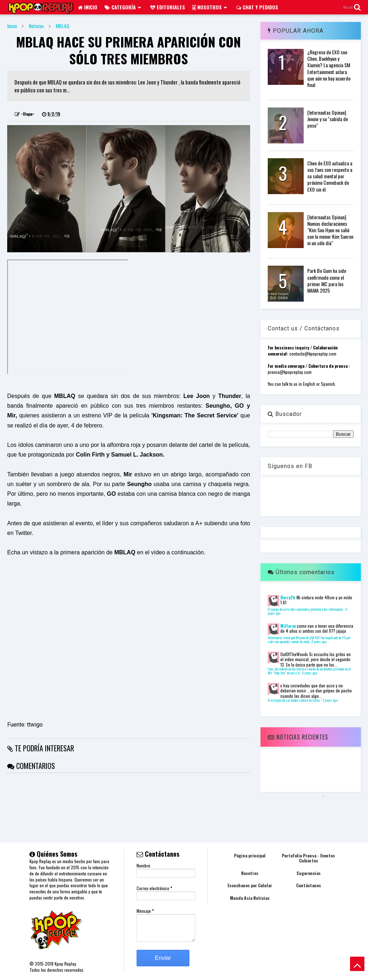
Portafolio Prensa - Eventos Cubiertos (308, 858)
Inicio (88, 7)
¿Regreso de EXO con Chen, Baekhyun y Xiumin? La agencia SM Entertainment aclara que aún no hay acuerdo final (329, 68)
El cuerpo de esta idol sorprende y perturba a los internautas (305, 609)
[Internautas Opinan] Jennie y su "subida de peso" (328, 119)
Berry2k (288, 597)
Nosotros (210, 7)
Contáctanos (309, 885)
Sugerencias (309, 873)
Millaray (288, 626)
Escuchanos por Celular (250, 885)
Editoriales (168, 7)
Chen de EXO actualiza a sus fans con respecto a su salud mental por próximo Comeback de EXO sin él (330, 176)
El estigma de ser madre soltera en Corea (294, 700)
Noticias (36, 26)
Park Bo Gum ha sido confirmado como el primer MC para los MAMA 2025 (327, 280)
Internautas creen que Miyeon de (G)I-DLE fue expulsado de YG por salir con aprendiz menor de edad (309, 640)
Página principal (250, 855)
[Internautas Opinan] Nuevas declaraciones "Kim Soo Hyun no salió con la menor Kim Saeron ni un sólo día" (330, 230)
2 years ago (319, 642)
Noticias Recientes (298, 737)
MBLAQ (63, 26)
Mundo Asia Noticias (250, 898)
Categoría (123, 7)
